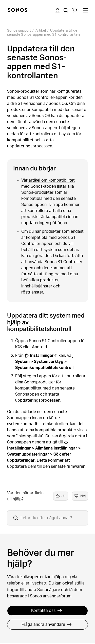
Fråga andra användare (47, 625)
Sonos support (19, 31)
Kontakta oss (47, 611)
